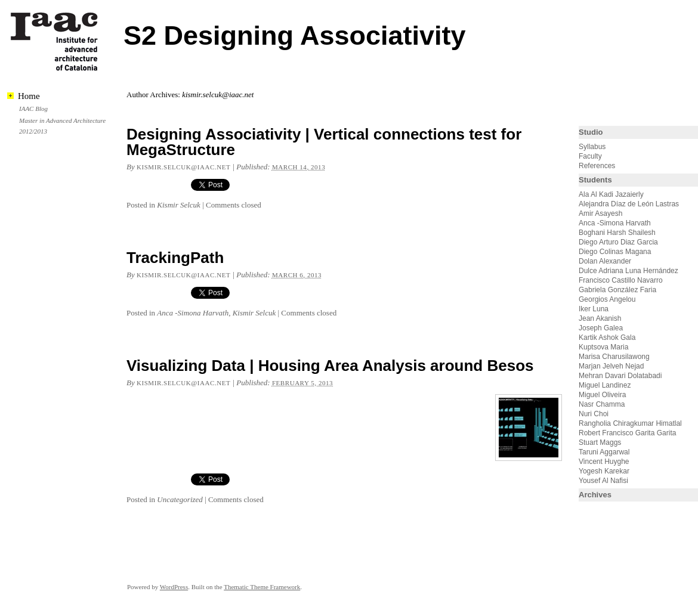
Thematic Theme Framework (262, 587)
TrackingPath (175, 258)
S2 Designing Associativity (295, 35)
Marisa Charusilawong (614, 357)
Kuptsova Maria (603, 347)
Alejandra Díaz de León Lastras (629, 204)
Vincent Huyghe (604, 462)
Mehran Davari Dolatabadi (620, 376)
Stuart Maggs (600, 442)
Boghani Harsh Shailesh (617, 233)
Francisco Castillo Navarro (621, 280)
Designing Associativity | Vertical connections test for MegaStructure (324, 142)
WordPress (174, 587)
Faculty (590, 156)
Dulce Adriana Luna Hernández (628, 271)
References (597, 166)
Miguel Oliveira (602, 395)
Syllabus (592, 147)
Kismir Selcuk (179, 205)
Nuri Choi (594, 414)
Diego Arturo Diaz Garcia (618, 242)
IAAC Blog (33, 109)
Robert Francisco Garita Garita (627, 433)
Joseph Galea (601, 328)
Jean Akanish (600, 318)
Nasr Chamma (602, 404)
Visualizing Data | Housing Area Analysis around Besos (330, 366)
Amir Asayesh (600, 213)
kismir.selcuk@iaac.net (183, 167)
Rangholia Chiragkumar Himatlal (630, 423)
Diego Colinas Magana (615, 252)
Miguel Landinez (605, 385)
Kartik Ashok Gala (607, 338)
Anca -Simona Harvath (193, 313)
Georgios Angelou (607, 299)
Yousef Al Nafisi (603, 481)
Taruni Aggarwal (604, 452)
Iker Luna (594, 309)
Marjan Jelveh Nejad (611, 366)
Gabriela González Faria (617, 290)
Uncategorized (180, 499)
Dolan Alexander (605, 261)
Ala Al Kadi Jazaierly (611, 194)
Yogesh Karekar (604, 471)
